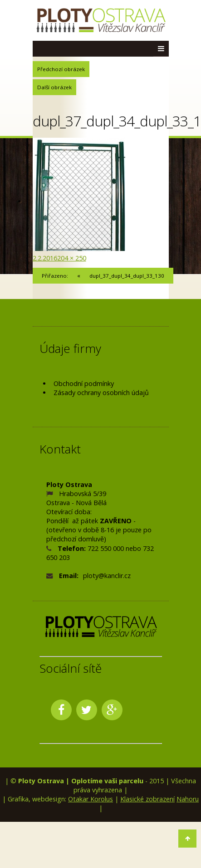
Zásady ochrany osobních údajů (101, 393)
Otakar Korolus (91, 799)
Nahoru (188, 799)
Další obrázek (54, 87)
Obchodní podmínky (84, 383)
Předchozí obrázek (61, 69)
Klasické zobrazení (147, 799)
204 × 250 (72, 258)
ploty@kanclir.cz (107, 576)
